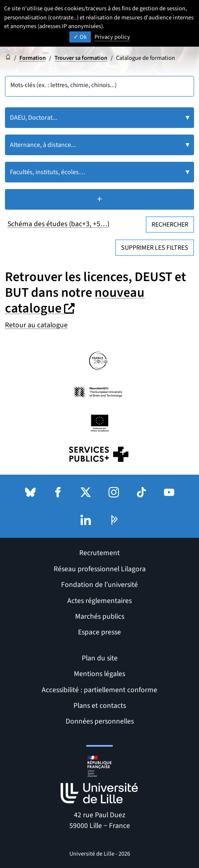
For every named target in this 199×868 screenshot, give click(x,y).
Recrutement (99, 553)
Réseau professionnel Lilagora (100, 569)
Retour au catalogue (36, 325)
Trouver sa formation (81, 58)
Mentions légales (99, 674)
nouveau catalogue (75, 300)
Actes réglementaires (99, 601)
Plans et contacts (100, 706)
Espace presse (99, 632)
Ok (80, 37)
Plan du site (100, 658)
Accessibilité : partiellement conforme (99, 690)
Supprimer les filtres (155, 248)
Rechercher (170, 225)
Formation (33, 58)
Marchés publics (100, 616)
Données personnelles (100, 721)
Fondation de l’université (99, 585)
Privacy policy (112, 37)
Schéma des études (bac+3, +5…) (58, 224)
